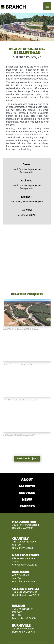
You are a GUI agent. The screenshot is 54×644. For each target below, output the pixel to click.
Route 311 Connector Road (21, 329)
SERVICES (27, 493)
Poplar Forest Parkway (19, 435)
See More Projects (27, 458)
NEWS (27, 500)
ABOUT (27, 480)
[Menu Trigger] (47, 6)
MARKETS (27, 486)
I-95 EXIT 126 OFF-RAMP (18, 364)
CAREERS (27, 506)
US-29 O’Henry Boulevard (20, 399)
